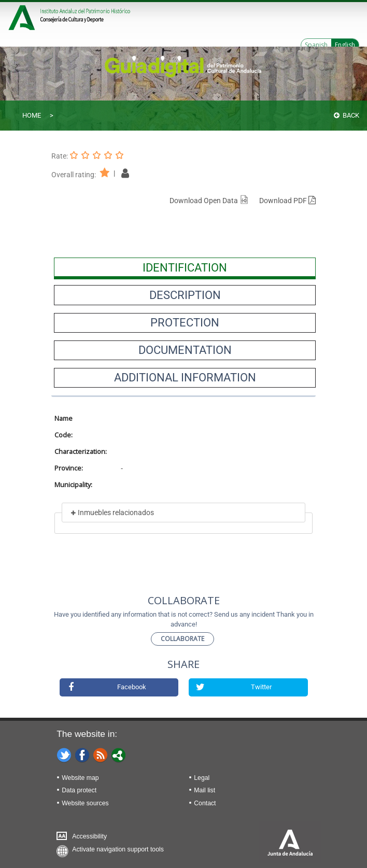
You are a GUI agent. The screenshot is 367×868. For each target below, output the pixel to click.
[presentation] (185, 267)
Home (32, 115)
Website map (80, 778)
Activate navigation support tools (118, 849)
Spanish (316, 45)
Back (347, 115)
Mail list (204, 790)
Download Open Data (209, 201)
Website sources (85, 803)
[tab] (185, 267)
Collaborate (182, 639)
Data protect (79, 790)
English (345, 45)
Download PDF (287, 201)
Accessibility (89, 836)
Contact (205, 803)
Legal (202, 778)
